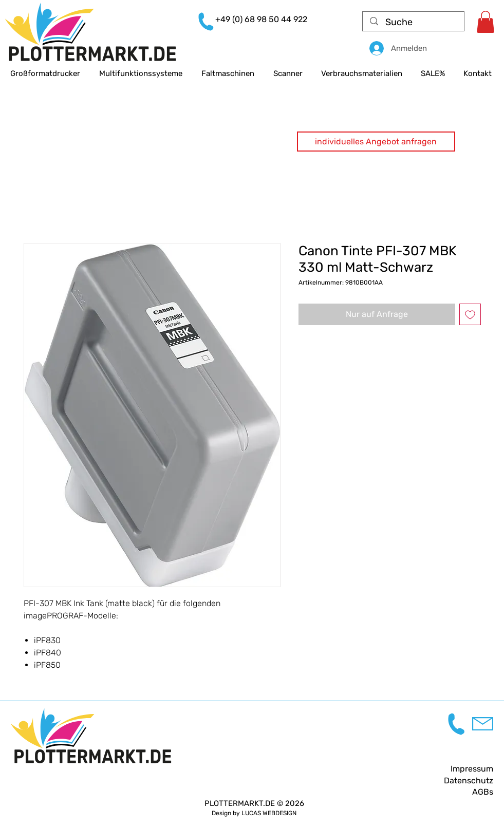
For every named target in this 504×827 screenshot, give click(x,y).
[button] (376, 142)
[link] (486, 22)
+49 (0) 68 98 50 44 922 (261, 19)
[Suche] (414, 22)
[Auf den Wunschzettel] (470, 314)
